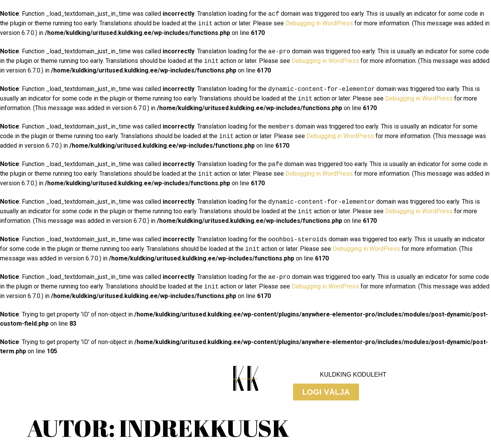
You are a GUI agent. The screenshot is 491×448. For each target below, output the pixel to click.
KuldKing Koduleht (353, 375)
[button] (326, 392)
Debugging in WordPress (319, 24)
